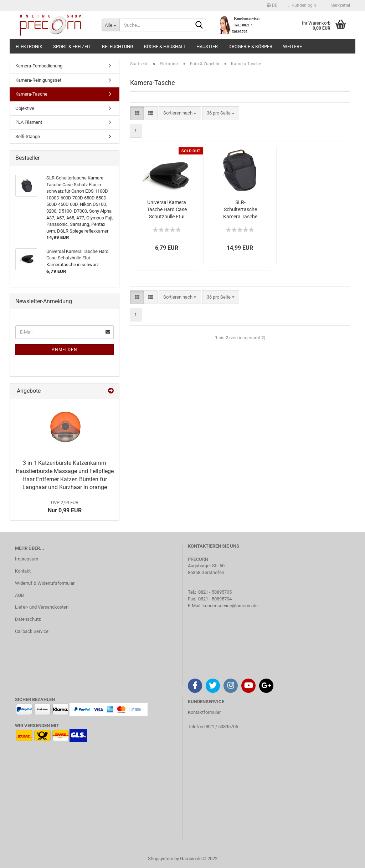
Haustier (207, 47)
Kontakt (23, 571)
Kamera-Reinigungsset (38, 80)
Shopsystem (161, 859)
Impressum (27, 559)
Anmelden (65, 350)
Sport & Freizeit (72, 47)
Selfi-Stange (28, 136)
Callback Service (32, 631)
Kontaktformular (204, 712)
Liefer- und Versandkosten (42, 607)
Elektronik (29, 47)
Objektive (25, 108)
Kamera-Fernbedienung (39, 66)
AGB (19, 595)
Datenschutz (28, 619)
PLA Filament (29, 122)
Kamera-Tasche (31, 94)
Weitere (292, 47)
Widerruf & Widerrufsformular (45, 583)
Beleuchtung (118, 47)
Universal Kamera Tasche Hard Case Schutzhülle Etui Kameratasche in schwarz (167, 210)
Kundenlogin (302, 5)
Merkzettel (338, 5)
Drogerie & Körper (250, 47)
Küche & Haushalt (165, 47)
